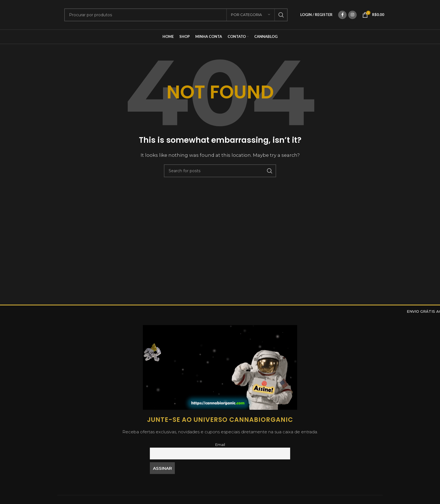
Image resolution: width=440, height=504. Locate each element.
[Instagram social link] (352, 15)
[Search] (176, 15)
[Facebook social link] (342, 15)
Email (220, 445)
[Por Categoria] (251, 15)
